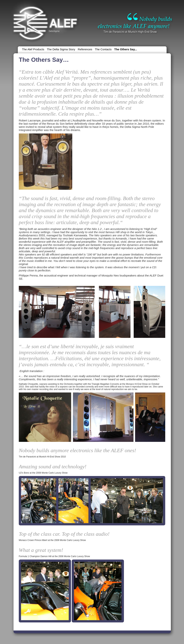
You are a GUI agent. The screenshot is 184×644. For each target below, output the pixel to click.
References (85, 49)
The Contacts (103, 49)
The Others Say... (126, 49)
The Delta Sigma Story (61, 49)
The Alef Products (33, 49)
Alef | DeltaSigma (45, 21)
